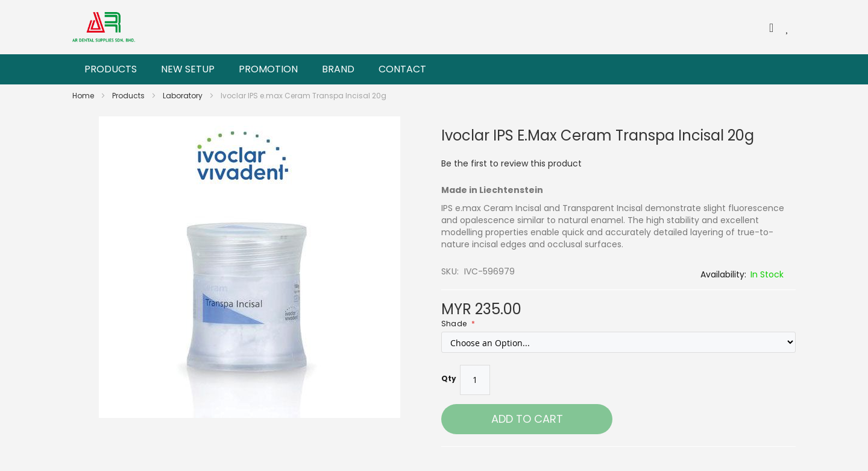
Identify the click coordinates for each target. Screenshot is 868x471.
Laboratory (184, 96)
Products (129, 96)
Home (84, 96)
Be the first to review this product (511, 163)
